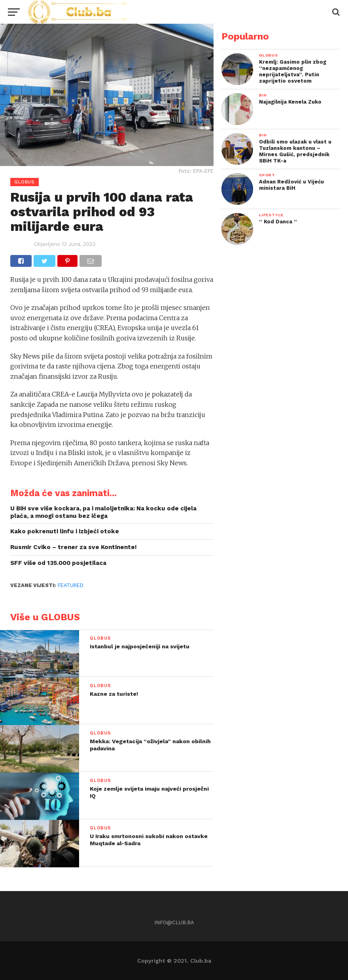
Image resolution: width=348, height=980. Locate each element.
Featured (71, 585)
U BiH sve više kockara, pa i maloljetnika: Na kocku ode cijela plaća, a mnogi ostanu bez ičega (103, 512)
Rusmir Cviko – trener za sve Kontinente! (74, 547)
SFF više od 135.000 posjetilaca (58, 563)
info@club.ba (174, 922)
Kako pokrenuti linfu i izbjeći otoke (65, 531)
